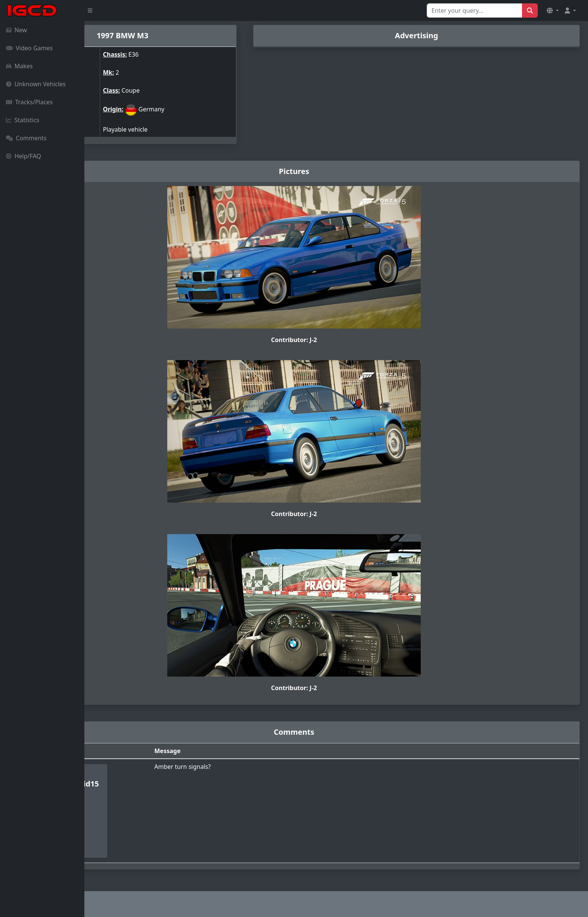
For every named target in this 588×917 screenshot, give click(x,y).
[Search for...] (475, 11)
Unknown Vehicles (36, 84)
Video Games (29, 48)
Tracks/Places (29, 102)
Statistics (23, 120)
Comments (26, 138)
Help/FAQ (24, 156)
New (16, 30)
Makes (19, 66)
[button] (553, 11)
